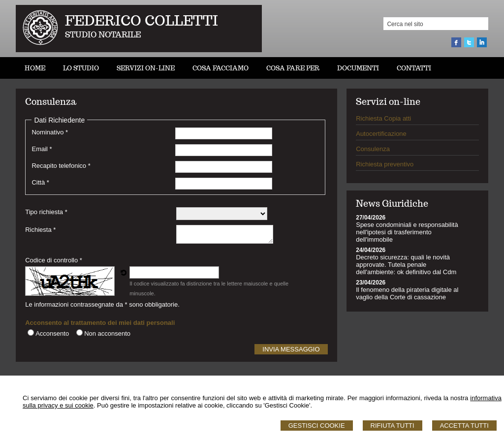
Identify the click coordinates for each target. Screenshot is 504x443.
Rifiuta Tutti (393, 426)
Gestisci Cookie (317, 426)
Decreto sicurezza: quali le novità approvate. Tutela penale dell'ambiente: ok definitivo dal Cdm (406, 265)
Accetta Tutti (464, 426)
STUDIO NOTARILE (103, 35)
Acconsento (52, 333)
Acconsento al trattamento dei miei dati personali (100, 323)
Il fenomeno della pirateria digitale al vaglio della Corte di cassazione (407, 293)
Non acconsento (107, 333)
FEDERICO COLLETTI (142, 20)
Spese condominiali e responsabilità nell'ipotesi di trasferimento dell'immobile (407, 232)
